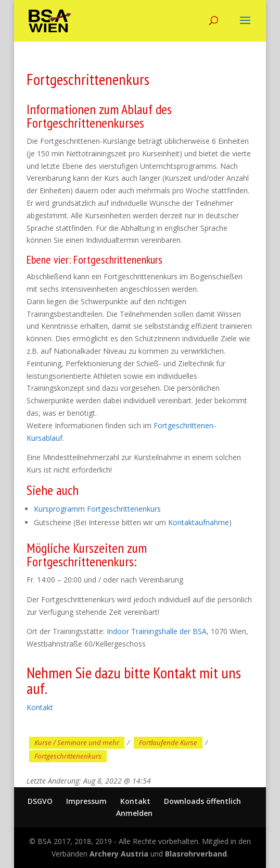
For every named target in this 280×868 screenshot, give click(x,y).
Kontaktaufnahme (199, 522)
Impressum (86, 801)
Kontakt (40, 707)
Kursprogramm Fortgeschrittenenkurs (97, 509)
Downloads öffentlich (202, 801)
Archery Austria (119, 854)
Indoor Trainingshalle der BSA (157, 631)
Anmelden (134, 813)
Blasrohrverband (196, 854)
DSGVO (40, 801)
